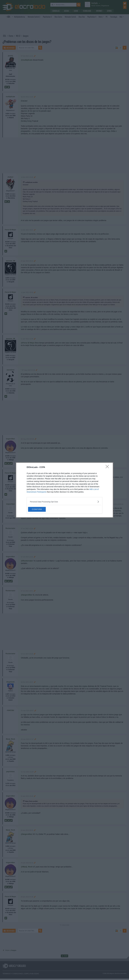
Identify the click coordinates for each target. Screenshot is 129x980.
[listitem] (64, 502)
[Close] (108, 467)
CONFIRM (40, 509)
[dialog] (64, 490)
